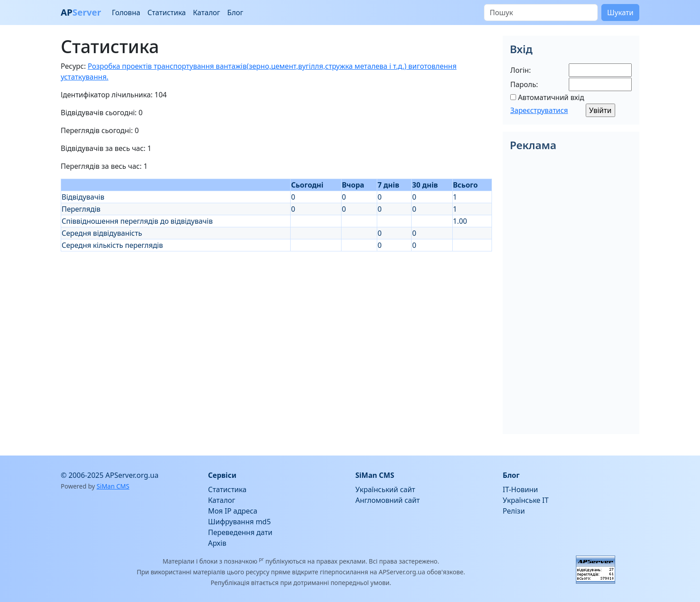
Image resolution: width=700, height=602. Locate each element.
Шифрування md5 (240, 522)
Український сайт (385, 489)
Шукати (620, 13)
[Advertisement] (276, 314)
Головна (126, 13)
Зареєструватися (539, 110)
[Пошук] (541, 13)
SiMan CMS (113, 486)
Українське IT (526, 500)
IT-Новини (520, 489)
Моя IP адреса (233, 511)
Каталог (206, 13)
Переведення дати (240, 532)
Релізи (514, 511)
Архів (217, 543)
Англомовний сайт (387, 500)
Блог (235, 13)
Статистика (167, 13)
